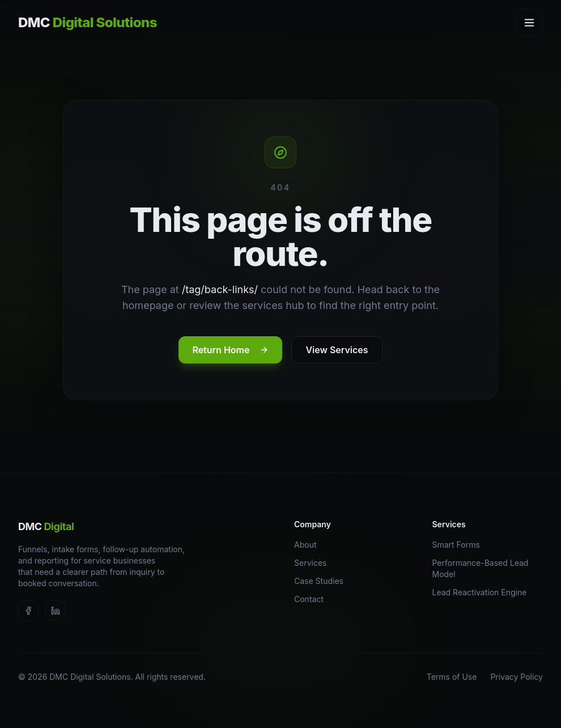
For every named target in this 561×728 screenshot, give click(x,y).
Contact (313, 599)
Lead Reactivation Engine (484, 592)
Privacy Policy (517, 677)
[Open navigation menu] (529, 23)
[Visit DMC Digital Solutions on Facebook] (28, 611)
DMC (46, 526)
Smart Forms (460, 545)
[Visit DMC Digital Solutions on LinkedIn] (56, 611)
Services (314, 563)
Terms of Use (452, 677)
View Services (337, 350)
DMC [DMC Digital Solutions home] (88, 22)
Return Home (230, 350)
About (309, 545)
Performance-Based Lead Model (488, 568)
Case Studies (323, 581)
